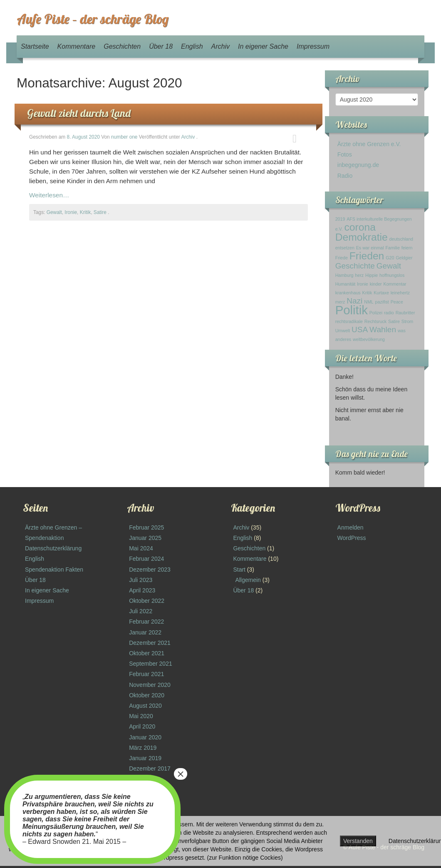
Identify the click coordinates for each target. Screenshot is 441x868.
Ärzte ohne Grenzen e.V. (369, 144)
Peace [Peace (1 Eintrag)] (397, 302)
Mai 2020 (141, 716)
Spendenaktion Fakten (54, 570)
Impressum (313, 46)
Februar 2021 (146, 674)
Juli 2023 (141, 580)
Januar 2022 (145, 632)
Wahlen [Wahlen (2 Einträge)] (383, 330)
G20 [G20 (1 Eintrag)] (390, 258)
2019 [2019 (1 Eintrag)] (340, 219)
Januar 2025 (145, 538)
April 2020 (142, 726)
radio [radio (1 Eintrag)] (389, 313)
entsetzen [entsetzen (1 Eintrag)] (345, 248)
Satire (100, 212)
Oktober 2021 (147, 653)
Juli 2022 (141, 611)
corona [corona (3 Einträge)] (360, 227)
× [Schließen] (181, 774)
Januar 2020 (145, 737)
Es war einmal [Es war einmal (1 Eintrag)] (370, 248)
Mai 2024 (141, 548)
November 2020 (150, 685)
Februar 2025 (146, 527)
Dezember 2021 (150, 643)
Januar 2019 (145, 758)
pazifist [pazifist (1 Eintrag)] (382, 302)
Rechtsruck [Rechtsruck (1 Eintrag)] (375, 321)
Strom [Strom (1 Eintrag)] (407, 321)
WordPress (352, 538)
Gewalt (54, 212)
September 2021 (151, 664)
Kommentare (77, 46)
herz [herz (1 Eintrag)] (359, 275)
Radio (345, 176)
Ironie (71, 212)
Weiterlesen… (49, 195)
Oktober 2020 (147, 695)
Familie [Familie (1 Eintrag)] (393, 248)
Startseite (35, 46)
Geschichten (122, 46)
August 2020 (145, 706)
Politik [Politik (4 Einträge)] (352, 310)
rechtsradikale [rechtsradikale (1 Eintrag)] (349, 321)
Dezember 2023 (150, 570)
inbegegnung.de (358, 165)
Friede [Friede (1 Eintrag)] (342, 258)
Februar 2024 (146, 559)
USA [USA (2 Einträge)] (360, 330)
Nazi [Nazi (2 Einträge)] (354, 301)
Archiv (220, 46)
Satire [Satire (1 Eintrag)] (394, 321)
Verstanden (358, 841)
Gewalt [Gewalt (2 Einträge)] (389, 266)
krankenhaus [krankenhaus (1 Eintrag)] (348, 293)
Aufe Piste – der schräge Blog (93, 19)
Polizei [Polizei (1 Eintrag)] (376, 313)
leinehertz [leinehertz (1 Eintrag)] (400, 293)
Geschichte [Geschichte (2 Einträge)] (355, 266)
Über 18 (161, 46)
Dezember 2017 (150, 769)
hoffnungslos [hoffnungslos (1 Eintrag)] (392, 275)
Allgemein (248, 580)
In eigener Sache (263, 46)
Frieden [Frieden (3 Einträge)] (367, 256)
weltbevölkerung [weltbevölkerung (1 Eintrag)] (369, 339)
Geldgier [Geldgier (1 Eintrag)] (404, 258)
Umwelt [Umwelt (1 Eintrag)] (343, 331)
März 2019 (143, 748)
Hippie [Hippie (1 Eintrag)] (372, 275)
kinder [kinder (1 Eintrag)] (376, 284)
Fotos (345, 154)
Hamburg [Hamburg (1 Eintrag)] (344, 275)
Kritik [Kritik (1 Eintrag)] (367, 293)
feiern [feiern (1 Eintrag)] (407, 248)
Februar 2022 (146, 622)
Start (239, 570)
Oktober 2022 (147, 601)
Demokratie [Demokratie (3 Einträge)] (362, 237)
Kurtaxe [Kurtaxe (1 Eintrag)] (381, 293)
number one (124, 137)
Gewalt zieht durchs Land (79, 113)
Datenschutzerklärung (53, 548)
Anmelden (351, 527)
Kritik (85, 212)
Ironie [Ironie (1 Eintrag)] (363, 284)
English (192, 46)
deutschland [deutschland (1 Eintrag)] (401, 239)
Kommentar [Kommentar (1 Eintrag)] (395, 284)
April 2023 (142, 590)
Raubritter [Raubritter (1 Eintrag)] (405, 313)
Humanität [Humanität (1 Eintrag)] (346, 284)
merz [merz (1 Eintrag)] (340, 302)
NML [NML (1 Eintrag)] (369, 302)
